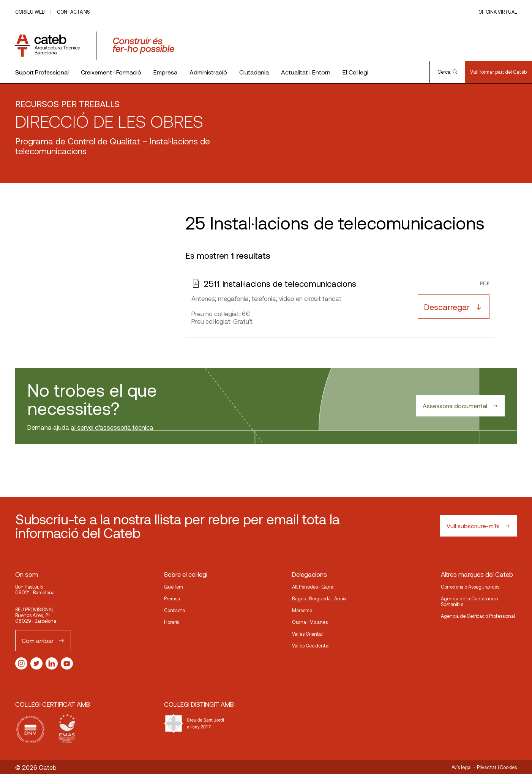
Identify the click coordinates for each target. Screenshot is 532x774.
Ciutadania (254, 72)
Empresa (165, 72)
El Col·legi (355, 72)
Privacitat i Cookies (497, 767)
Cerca (447, 72)
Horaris (171, 622)
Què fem (174, 587)
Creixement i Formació (111, 72)
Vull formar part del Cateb (498, 72)
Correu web (30, 12)
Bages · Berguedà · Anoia (319, 598)
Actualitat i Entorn (306, 72)
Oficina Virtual (498, 12)
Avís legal (462, 767)
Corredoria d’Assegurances (470, 587)
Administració (208, 72)
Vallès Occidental (311, 646)
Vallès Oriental (307, 634)
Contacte (174, 610)
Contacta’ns (73, 12)
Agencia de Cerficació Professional (478, 616)
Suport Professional (42, 72)
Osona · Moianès (310, 622)
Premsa (172, 598)
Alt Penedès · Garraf (313, 587)
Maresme (302, 610)
